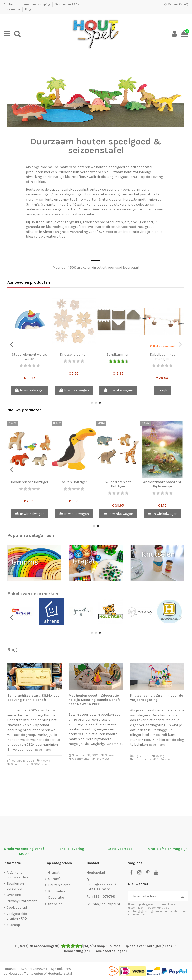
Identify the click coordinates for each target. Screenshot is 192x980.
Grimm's (55, 879)
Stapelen (55, 904)
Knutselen (57, 891)
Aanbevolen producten (29, 282)
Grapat (54, 872)
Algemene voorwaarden (17, 875)
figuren (121, 194)
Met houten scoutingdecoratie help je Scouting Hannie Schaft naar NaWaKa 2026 (94, 700)
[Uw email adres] (153, 896)
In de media (12, 9)
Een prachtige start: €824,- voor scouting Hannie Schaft (34, 698)
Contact (10, 4)
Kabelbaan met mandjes (162, 357)
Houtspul (15, 973)
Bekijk (162, 390)
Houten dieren (59, 885)
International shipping (35, 4)
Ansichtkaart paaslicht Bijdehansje (162, 484)
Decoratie (56, 898)
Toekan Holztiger (74, 482)
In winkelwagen (30, 390)
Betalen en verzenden (15, 886)
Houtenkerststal (60, 973)
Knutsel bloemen (74, 355)
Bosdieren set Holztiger (30, 482)
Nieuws (45, 761)
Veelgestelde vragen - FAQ (17, 916)
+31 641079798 (104, 897)
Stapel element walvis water (30, 357)
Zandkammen (118, 355)
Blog (28, 9)
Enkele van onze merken (33, 594)
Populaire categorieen (31, 535)
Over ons (14, 895)
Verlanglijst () (176, 4)
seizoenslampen (116, 190)
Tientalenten (33, 973)
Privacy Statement (22, 901)
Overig (160, 756)
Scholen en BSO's (68, 4)
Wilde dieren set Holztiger (118, 484)
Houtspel (11, 969)
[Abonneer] (183, 896)
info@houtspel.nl (106, 904)
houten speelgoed (110, 167)
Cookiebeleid (17, 908)
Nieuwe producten (25, 410)
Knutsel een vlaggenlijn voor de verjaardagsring (157, 698)
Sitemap (13, 925)
